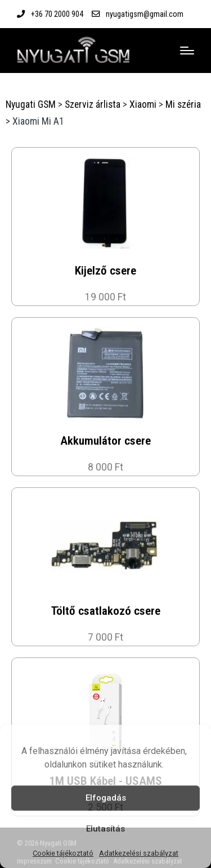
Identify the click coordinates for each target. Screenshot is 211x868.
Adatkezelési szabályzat (139, 853)
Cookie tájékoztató (63, 853)
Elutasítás (105, 829)
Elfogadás (106, 798)
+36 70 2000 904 (57, 14)
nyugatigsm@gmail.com (145, 14)
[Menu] (187, 51)
